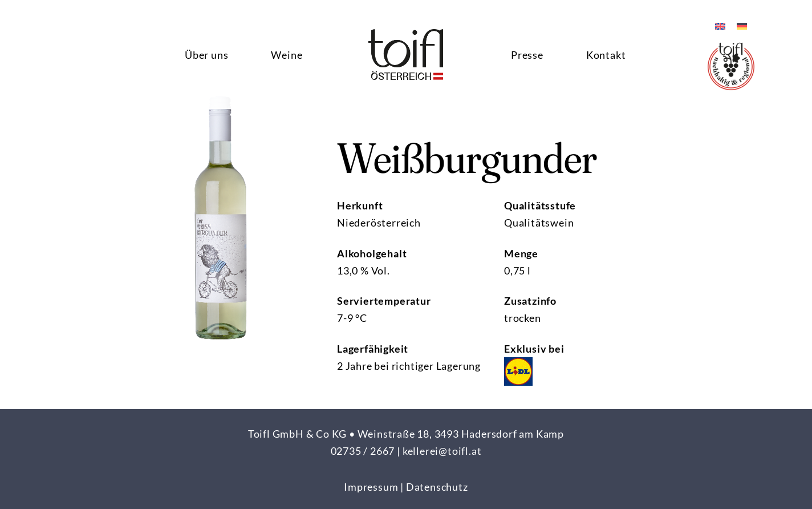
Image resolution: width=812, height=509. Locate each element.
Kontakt (606, 55)
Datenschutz (437, 487)
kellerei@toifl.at (442, 451)
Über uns (206, 55)
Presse (527, 55)
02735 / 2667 (363, 451)
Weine (287, 55)
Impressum (371, 487)
